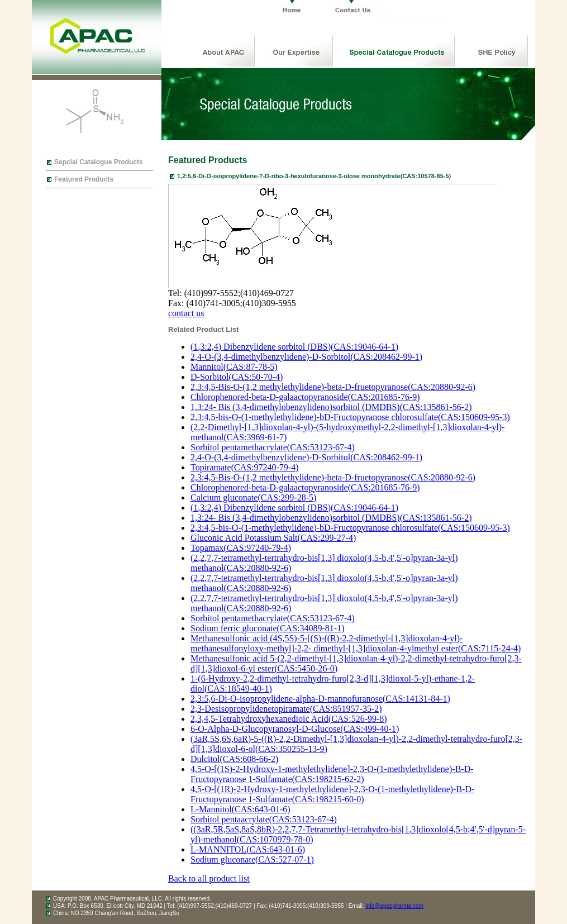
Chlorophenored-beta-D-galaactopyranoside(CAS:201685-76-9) (305, 397)
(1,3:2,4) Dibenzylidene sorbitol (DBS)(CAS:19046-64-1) (294, 347)
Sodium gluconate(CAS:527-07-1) (252, 859)
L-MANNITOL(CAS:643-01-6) (248, 849)
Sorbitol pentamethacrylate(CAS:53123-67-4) (273, 447)
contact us (186, 313)
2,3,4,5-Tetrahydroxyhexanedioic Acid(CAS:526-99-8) (289, 719)
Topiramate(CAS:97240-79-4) (245, 467)
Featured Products (84, 179)
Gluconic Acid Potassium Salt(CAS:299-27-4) (273, 538)
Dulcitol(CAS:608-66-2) (234, 759)
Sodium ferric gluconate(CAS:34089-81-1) (268, 628)
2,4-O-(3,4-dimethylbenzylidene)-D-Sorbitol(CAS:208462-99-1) (306, 357)
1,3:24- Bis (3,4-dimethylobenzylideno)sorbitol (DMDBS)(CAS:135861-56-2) (331, 407)
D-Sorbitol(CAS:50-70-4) (237, 377)
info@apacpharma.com (394, 906)
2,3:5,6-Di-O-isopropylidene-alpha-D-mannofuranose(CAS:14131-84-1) (320, 699)
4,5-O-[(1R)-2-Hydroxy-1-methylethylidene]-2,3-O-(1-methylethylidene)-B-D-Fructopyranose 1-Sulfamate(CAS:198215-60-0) (332, 794)
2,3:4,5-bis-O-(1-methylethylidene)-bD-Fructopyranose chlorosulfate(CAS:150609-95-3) (350, 417)
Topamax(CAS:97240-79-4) (241, 548)
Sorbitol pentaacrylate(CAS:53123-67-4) (264, 819)
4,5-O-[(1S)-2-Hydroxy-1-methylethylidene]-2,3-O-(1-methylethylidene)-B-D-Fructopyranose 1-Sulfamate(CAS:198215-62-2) (332, 774)
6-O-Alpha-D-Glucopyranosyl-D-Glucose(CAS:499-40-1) (295, 729)
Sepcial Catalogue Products (99, 162)
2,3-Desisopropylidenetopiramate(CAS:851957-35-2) (286, 709)
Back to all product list (209, 878)
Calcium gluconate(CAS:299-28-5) (253, 497)
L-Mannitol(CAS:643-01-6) (240, 809)
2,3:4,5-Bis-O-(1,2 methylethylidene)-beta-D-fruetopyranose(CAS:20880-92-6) (333, 387)
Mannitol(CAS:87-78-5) (234, 367)
